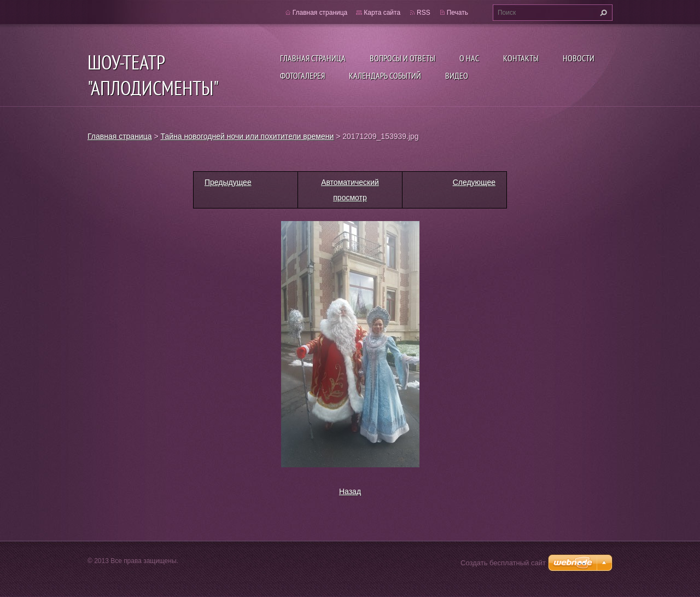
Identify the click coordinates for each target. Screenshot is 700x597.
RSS (424, 13)
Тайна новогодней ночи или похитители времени (247, 136)
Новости (579, 58)
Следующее (474, 182)
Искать (602, 13)
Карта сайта (382, 13)
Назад (350, 491)
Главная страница (313, 58)
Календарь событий (385, 76)
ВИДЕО (457, 76)
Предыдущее (228, 182)
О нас (469, 58)
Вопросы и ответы (402, 58)
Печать (457, 13)
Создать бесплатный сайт (503, 563)
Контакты (521, 58)
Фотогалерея (302, 76)
